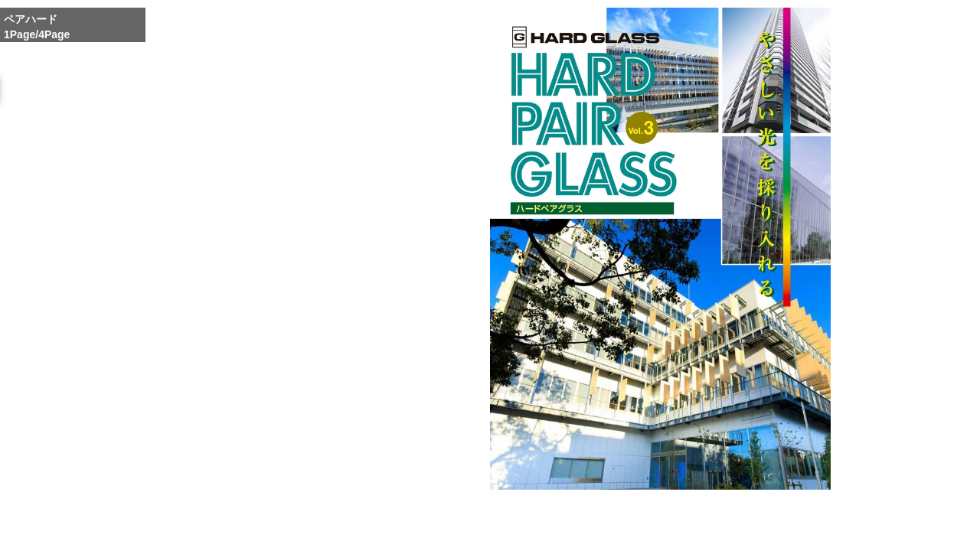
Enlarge (622, 519)
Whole (652, 518)
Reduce (681, 519)
